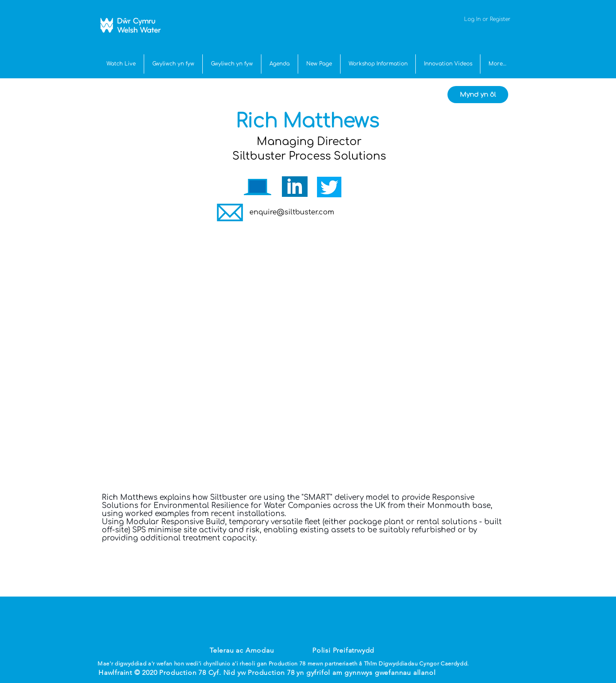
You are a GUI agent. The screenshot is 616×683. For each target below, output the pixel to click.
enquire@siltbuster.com (292, 212)
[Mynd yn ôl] (478, 95)
